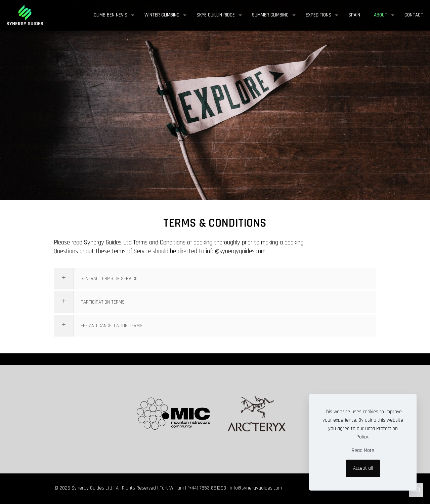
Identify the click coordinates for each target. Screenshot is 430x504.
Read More (363, 450)
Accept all (363, 468)
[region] (215, 110)
